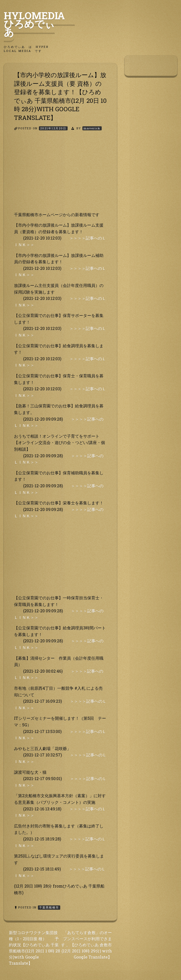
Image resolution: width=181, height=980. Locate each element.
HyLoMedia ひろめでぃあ (39, 24)
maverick (92, 128)
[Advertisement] (60, 176)
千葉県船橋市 (49, 907)
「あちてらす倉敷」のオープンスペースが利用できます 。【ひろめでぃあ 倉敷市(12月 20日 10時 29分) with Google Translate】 (86, 945)
